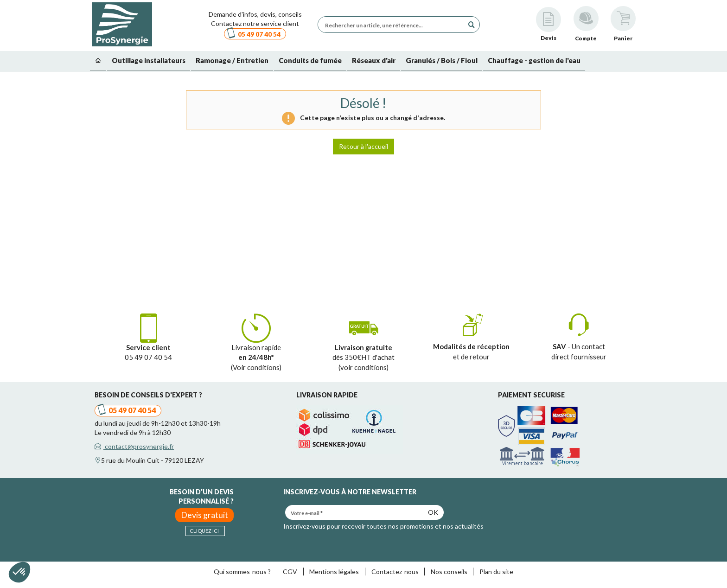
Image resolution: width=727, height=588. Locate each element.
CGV (290, 572)
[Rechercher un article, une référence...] (393, 25)
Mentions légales (334, 572)
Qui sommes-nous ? (242, 572)
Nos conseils (449, 572)
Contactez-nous (395, 572)
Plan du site (496, 572)
